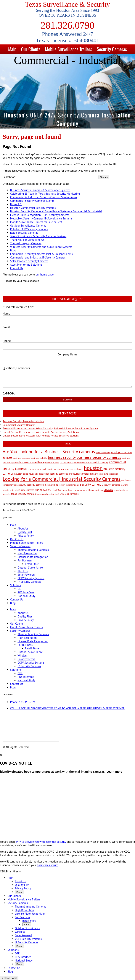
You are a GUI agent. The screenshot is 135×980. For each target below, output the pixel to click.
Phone (7, 341)
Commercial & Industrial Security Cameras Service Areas (44, 197)
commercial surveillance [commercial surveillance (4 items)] (70, 469)
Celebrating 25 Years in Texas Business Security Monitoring (45, 194)
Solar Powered (26, 575)
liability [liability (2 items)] (93, 474)
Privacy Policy (26, 536)
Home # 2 (16, 204)
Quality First (25, 532)
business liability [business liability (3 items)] (39, 458)
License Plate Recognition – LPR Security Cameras (40, 215)
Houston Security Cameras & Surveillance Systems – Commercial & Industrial (56, 211)
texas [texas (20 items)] (108, 489)
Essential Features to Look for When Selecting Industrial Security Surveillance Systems (51, 428)
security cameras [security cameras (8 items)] (92, 484)
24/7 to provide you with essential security (41, 842)
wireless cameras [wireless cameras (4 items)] (69, 494)
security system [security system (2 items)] (9, 490)
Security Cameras (112, 49)
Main (12, 49)
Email (7, 327)
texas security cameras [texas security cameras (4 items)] (23, 494)
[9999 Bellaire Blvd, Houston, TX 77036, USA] (31, 727)
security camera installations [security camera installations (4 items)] (42, 485)
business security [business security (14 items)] (62, 457)
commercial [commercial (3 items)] (80, 462)
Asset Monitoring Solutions (26, 265)
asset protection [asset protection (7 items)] (121, 452)
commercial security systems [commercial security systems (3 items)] (42, 469)
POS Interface (26, 592)
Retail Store (32, 564)
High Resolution (27, 553)
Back (19, 892)
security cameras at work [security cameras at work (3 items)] (116, 485)
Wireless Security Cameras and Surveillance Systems (41, 247)
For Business (25, 560)
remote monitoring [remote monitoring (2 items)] (11, 485)
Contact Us (17, 268)
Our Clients (31, 49)
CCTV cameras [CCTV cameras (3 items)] (67, 462)
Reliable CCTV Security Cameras (29, 229)
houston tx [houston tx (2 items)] (33, 474)
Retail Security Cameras (24, 233)
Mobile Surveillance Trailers (69, 49)
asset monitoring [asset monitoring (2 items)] (103, 453)
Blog (13, 250)
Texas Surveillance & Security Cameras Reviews (38, 236)
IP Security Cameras (29, 582)
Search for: (9, 177)
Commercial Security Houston (19, 425)
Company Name (67, 354)
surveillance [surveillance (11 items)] (52, 489)
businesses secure (48, 865)
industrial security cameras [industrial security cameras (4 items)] (53, 474)
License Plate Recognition (33, 557)
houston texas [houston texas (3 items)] (21, 474)
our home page (45, 274)
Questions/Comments (16, 368)
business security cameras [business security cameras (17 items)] (99, 457)
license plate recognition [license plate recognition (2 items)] (108, 474)
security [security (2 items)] (23, 485)
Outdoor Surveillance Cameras (28, 226)
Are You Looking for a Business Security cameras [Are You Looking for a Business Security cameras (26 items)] (49, 452)
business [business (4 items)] (8, 458)
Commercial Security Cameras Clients (32, 201)
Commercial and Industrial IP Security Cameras (38, 257)
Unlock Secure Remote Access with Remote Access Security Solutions (41, 432)
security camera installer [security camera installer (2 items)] (69, 485)
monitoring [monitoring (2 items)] (126, 480)
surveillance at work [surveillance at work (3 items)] (72, 490)
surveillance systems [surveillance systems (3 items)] (93, 490)
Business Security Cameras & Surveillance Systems (40, 190)
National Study (26, 596)
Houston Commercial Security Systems (33, 208)
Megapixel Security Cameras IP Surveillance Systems (41, 218)
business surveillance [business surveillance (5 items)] (32, 462)
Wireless (23, 571)
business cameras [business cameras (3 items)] (21, 458)
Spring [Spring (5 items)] (39, 490)
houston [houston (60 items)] (93, 468)
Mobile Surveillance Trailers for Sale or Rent (36, 222)
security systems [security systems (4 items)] (25, 490)
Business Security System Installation (23, 421)
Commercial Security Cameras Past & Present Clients (41, 254)
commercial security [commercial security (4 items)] (97, 462)
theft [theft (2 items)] (57, 494)
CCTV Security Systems (31, 578)
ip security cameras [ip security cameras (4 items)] (79, 474)
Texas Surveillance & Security (68, 4)
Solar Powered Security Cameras (29, 261)
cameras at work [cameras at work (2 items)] (52, 463)
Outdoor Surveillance (30, 568)
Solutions (16, 585)
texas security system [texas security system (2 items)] (45, 494)
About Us (23, 528)
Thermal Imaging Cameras (26, 243)
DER (20, 589)
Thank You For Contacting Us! (28, 240)
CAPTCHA (9, 393)
